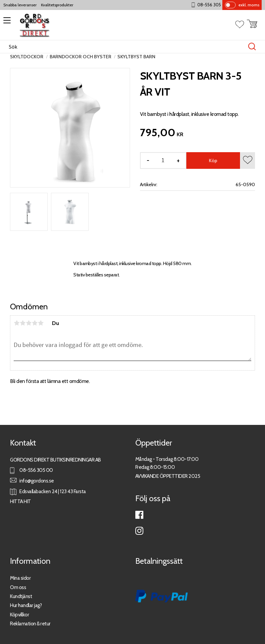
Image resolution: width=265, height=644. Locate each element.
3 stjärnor (29, 323)
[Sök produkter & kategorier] (125, 47)
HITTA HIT (20, 501)
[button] (6, 23)
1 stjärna (17, 323)
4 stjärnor (35, 323)
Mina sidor (20, 578)
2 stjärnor (23, 323)
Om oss (18, 587)
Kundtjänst (21, 596)
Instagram (139, 531)
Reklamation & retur (30, 624)
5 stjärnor (41, 323)
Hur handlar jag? (26, 605)
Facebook (139, 515)
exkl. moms (249, 5)
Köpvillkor (19, 615)
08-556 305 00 (216, 5)
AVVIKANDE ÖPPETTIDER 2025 (168, 476)
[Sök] (252, 47)
